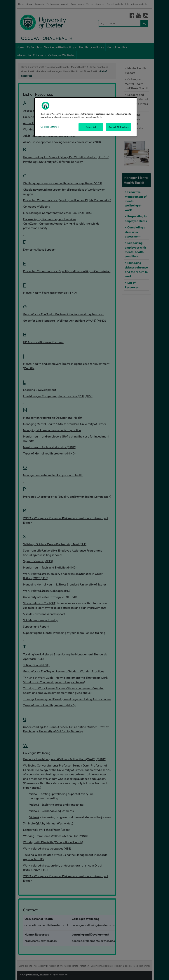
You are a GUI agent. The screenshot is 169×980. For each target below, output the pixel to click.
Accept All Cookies (119, 127)
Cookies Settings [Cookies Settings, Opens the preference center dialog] (50, 127)
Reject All (91, 127)
